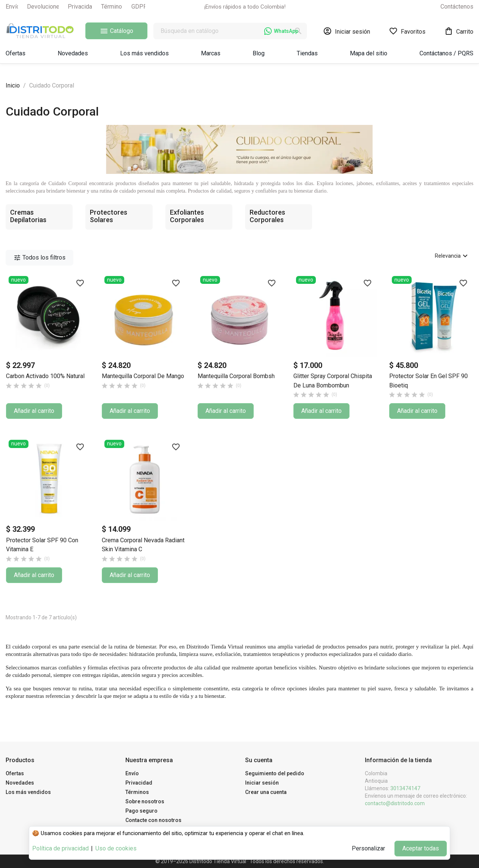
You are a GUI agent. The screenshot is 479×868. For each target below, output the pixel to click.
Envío (13, 7)
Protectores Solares (109, 216)
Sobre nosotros (145, 801)
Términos (113, 7)
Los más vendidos (28, 792)
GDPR (139, 7)
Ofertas (15, 773)
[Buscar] (230, 31)
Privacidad (82, 7)
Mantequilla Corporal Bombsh (236, 376)
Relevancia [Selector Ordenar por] (452, 256)
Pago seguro (141, 811)
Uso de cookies (116, 848)
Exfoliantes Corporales (187, 216)
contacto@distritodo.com (395, 803)
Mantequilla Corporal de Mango (143, 376)
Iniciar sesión (262, 783)
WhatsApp (281, 31)
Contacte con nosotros (153, 820)
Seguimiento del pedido (275, 773)
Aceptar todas (421, 848)
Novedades (20, 783)
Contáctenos (457, 7)
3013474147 (405, 788)
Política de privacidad (60, 848)
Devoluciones (45, 7)
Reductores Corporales (267, 216)
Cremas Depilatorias (28, 216)
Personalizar (368, 848)
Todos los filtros (39, 258)
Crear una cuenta (266, 792)
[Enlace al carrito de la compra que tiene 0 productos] (459, 31)
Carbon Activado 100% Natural (45, 376)
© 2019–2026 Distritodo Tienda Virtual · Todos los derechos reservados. (240, 861)
